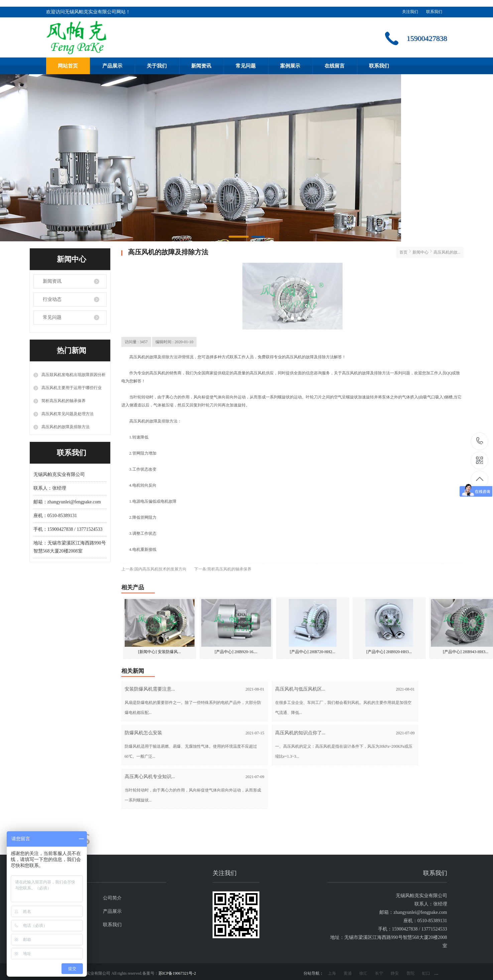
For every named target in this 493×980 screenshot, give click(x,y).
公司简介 (112, 898)
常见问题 (246, 66)
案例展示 (290, 66)
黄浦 (348, 973)
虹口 (426, 973)
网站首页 (68, 66)
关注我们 (410, 12)
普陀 (410, 973)
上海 (332, 973)
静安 (395, 973)
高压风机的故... (447, 249)
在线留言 (335, 66)
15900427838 (480, 441)
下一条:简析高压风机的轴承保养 (223, 566)
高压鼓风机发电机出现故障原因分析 (74, 375)
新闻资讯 (201, 66)
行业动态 (52, 299)
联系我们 (434, 12)
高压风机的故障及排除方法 (66, 427)
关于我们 (157, 66)
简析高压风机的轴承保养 (64, 401)
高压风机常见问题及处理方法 (68, 414)
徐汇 (363, 973)
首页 (403, 249)
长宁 (379, 973)
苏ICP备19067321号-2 (177, 973)
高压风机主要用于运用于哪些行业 (72, 388)
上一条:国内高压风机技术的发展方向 (154, 566)
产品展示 (112, 66)
